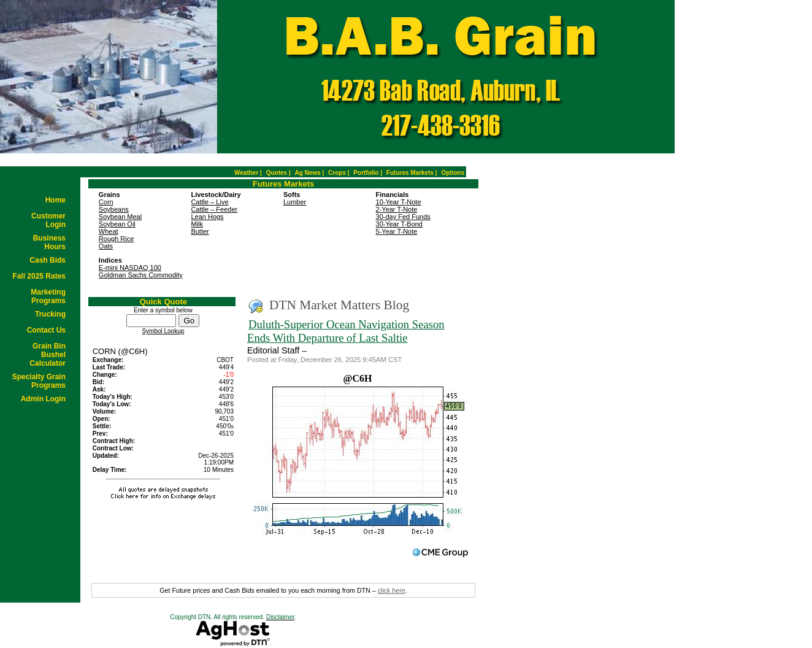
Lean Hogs (207, 217)
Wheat (109, 231)
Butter (200, 231)
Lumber (295, 202)
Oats (106, 246)
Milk (197, 224)
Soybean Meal (120, 217)
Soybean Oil (117, 224)
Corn (106, 202)
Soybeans (114, 209)
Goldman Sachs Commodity (141, 275)
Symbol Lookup (163, 331)
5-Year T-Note (397, 231)
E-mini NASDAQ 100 (130, 268)
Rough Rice (116, 239)
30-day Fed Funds (403, 217)
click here (392, 590)
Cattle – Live (209, 202)
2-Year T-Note (397, 209)
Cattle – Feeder (214, 209)
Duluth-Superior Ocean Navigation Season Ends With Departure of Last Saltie (346, 331)
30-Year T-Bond (399, 224)
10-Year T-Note (399, 202)
